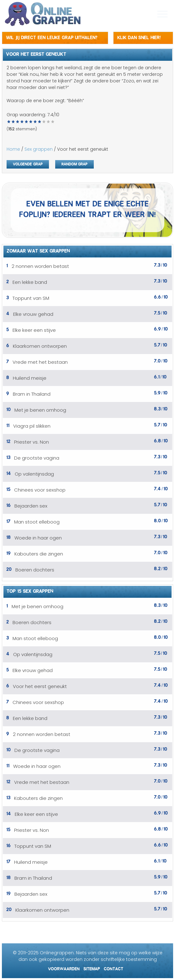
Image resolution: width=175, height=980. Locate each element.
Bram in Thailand (32, 394)
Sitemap (92, 968)
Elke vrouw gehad (33, 314)
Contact (114, 968)
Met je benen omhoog (40, 410)
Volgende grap (28, 163)
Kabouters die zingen (39, 554)
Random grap (74, 163)
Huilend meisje (30, 378)
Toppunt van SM (31, 298)
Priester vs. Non (32, 442)
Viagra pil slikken (32, 426)
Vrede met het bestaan (40, 362)
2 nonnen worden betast (40, 266)
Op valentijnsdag (34, 474)
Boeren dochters (35, 570)
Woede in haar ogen (38, 538)
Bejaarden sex (31, 506)
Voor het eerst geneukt (40, 686)
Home (13, 149)
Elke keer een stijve (34, 330)
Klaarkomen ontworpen (40, 346)
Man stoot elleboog (37, 522)
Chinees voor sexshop (40, 490)
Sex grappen (39, 149)
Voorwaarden (64, 968)
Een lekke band (30, 282)
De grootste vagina (37, 458)
